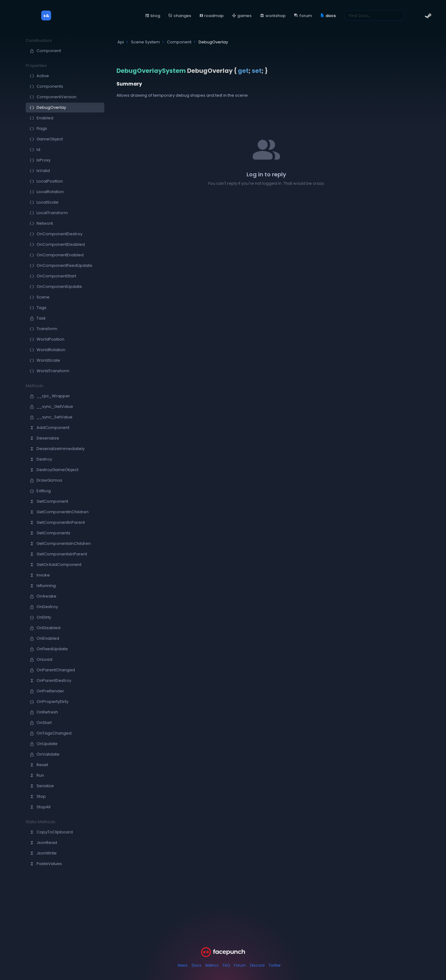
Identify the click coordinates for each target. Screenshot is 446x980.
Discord (257, 965)
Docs (197, 965)
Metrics (212, 965)
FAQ (226, 965)
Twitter (275, 965)
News (183, 965)
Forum (240, 965)
